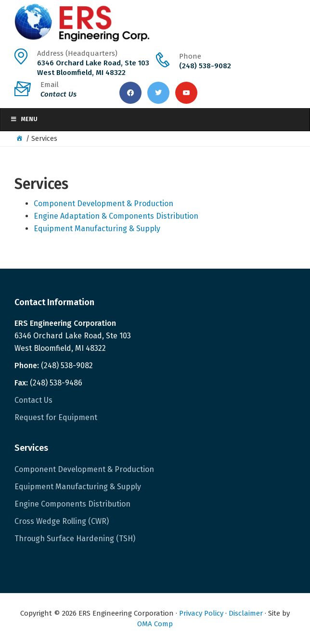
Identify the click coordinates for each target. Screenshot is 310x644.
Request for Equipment (56, 417)
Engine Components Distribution (72, 504)
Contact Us (33, 400)
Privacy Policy (201, 613)
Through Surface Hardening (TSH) (75, 539)
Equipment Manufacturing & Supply (97, 229)
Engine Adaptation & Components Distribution (116, 216)
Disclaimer (246, 613)
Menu (24, 119)
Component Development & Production (103, 204)
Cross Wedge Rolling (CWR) (62, 521)
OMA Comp (155, 624)
